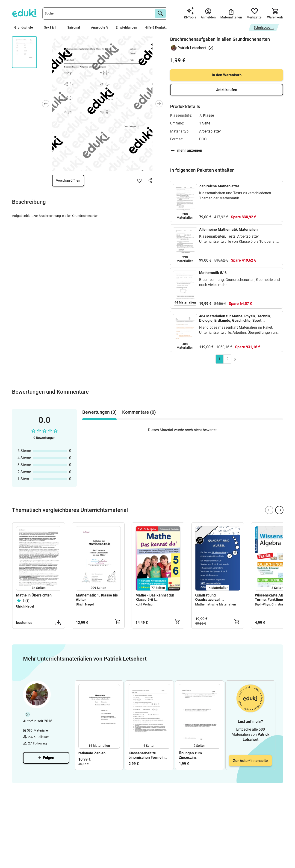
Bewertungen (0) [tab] (99, 412)
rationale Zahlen (92, 753)
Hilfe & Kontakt (156, 27)
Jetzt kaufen (227, 90)
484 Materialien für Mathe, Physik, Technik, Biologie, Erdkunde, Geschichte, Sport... (235, 318)
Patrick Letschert (192, 48)
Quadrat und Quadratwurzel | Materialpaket (208, 597)
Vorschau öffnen (68, 180)
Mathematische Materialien (216, 604)
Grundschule (25, 27)
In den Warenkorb (227, 75)
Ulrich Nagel (25, 606)
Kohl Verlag (144, 604)
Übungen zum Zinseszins (190, 755)
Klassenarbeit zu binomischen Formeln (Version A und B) (147, 755)
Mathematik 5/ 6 (213, 273)
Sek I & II (52, 27)
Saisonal (75, 27)
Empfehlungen (126, 27)
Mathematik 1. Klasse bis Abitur (97, 597)
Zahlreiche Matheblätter (219, 186)
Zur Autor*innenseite (250, 761)
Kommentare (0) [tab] (139, 412)
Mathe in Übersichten (34, 595)
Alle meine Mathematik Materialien (228, 229)
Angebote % (100, 27)
